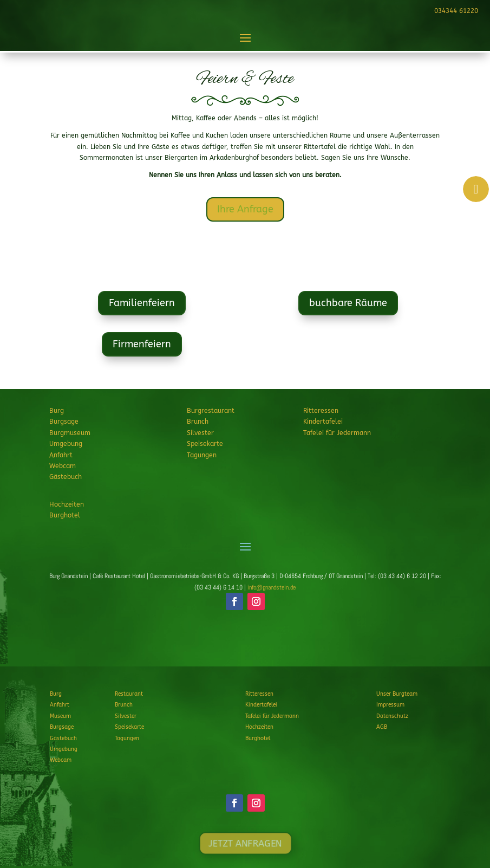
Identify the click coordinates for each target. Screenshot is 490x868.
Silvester (200, 433)
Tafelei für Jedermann (337, 433)
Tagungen (202, 455)
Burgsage (64, 422)
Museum (60, 716)
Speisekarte (205, 444)
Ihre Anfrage (245, 209)
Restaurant (129, 694)
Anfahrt (61, 455)
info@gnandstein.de (272, 587)
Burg (57, 411)
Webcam (63, 466)
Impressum (390, 705)
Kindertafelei (323, 422)
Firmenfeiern (142, 344)
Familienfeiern (142, 303)
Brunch (198, 422)
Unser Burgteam (397, 694)
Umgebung (66, 444)
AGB (382, 727)
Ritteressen (321, 411)
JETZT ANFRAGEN (245, 642)
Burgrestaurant (211, 411)
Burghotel (65, 515)
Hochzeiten (67, 504)
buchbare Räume (348, 303)
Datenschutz (392, 716)
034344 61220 (455, 11)
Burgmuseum (70, 433)
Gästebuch (66, 477)
